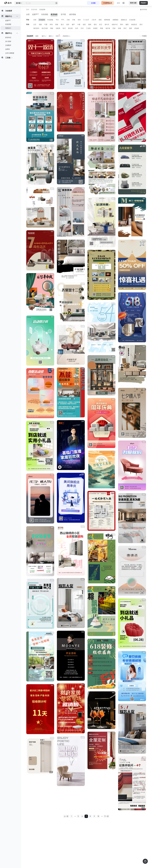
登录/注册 (133, 3)
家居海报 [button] (34, 9)
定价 (118, 3)
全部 (28, 14)
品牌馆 (7, 49)
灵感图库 (8, 45)
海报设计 (8, 28)
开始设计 (144, 3)
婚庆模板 (73, 14)
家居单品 (8, 37)
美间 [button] (28, 9)
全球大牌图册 (10, 53)
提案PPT (8, 20)
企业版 (93, 3)
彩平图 (63, 14)
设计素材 (8, 41)
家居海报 (54, 14)
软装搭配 (8, 24)
